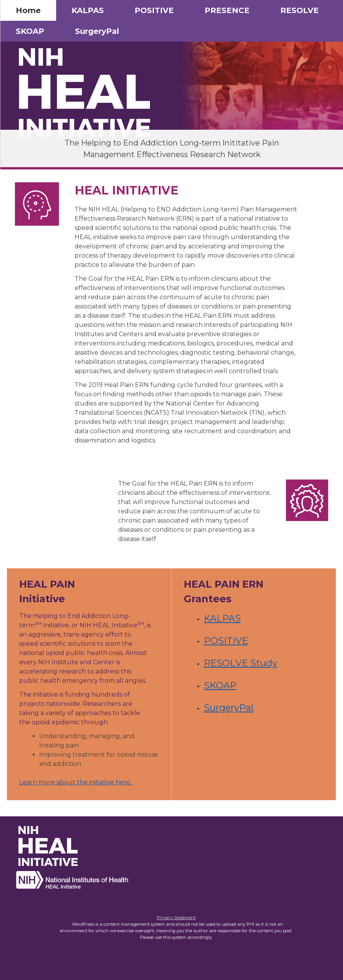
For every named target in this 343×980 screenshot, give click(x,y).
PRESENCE (227, 10)
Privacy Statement (176, 918)
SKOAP (30, 31)
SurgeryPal (97, 31)
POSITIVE (154, 10)
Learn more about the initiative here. (76, 782)
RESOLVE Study (241, 663)
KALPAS (88, 10)
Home (28, 10)
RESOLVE (300, 10)
